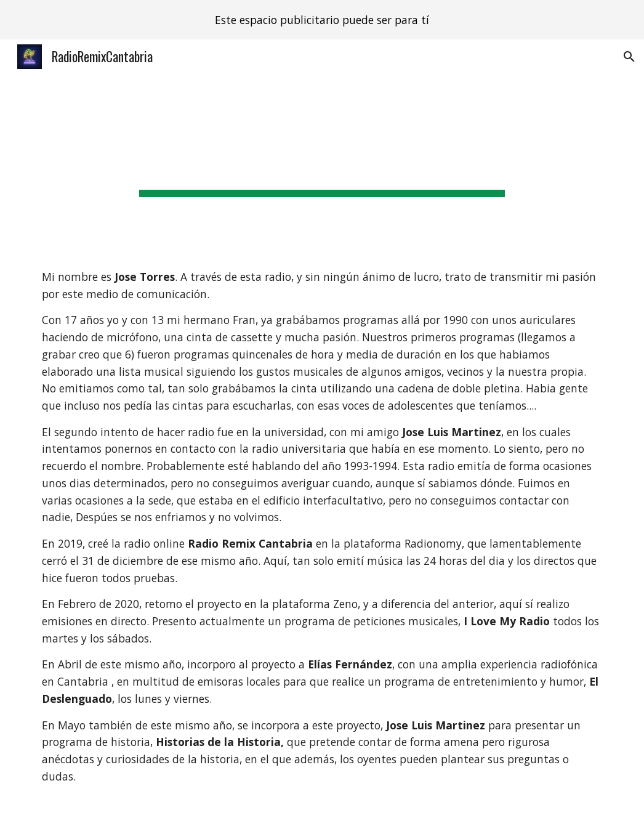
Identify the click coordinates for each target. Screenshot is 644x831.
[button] (629, 57)
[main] (322, 161)
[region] (322, 20)
